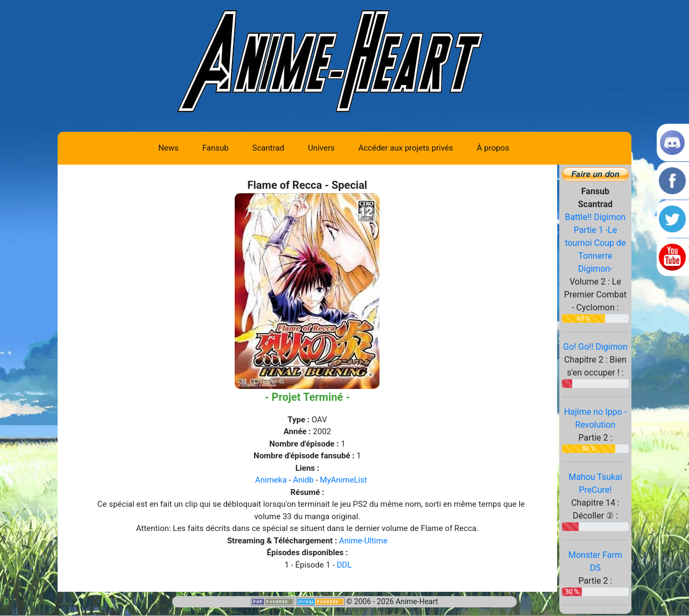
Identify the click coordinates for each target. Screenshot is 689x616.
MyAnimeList (343, 480)
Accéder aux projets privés (406, 148)
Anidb (303, 480)
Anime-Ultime (363, 541)
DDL (344, 565)
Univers (321, 148)
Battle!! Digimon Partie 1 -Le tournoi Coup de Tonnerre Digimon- (595, 243)
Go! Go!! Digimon (595, 347)
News (168, 148)
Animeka (271, 480)
